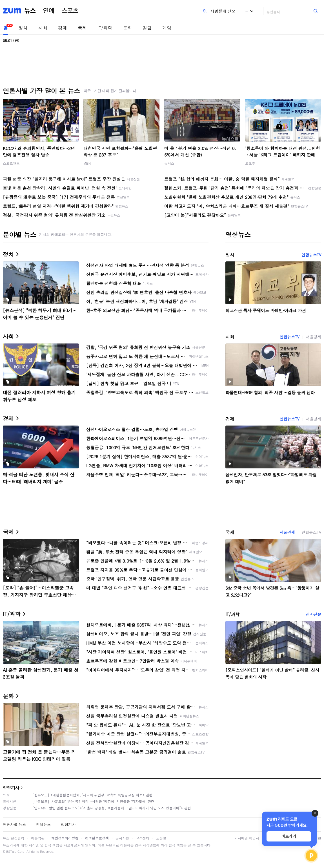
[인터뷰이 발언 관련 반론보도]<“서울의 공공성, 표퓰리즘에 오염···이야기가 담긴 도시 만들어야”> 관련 (112, 808)
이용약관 (38, 838)
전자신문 (314, 614)
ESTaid (11, 852)
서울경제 (314, 337)
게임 (167, 28)
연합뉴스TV (311, 255)
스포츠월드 (11, 163)
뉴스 (30, 11)
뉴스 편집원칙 (14, 838)
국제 (82, 28)
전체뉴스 (43, 824)
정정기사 (11, 787)
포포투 (250, 163)
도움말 (161, 838)
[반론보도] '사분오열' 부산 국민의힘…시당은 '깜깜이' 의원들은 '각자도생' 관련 (93, 801)
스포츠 (70, 11)
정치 (23, 28)
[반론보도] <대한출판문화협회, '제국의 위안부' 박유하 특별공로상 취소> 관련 (93, 795)
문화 (127, 28)
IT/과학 (105, 28)
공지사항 (122, 838)
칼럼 (147, 28)
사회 (43, 28)
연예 (49, 11)
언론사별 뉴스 (14, 824)
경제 (63, 28)
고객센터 (143, 838)
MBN (87, 163)
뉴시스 (169, 163)
